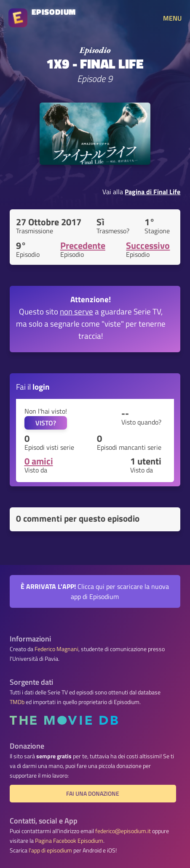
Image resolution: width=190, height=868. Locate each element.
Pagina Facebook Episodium (69, 841)
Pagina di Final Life (153, 192)
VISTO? (46, 423)
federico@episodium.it (123, 831)
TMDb (17, 702)
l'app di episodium (50, 850)
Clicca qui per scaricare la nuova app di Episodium (95, 591)
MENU (172, 18)
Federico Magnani (56, 649)
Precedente (83, 245)
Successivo (148, 245)
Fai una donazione (93, 794)
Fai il (33, 387)
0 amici (39, 461)
